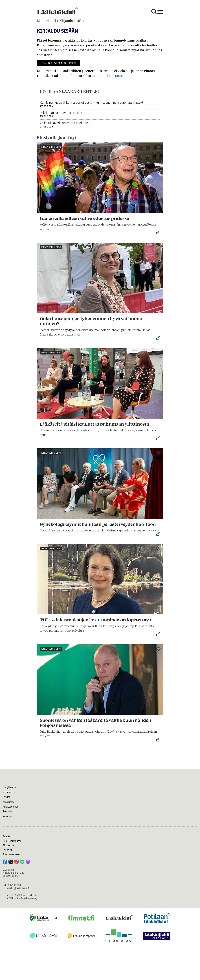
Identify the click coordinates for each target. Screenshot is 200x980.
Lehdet (6, 797)
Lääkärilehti (46, 21)
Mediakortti (9, 792)
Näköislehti (9, 802)
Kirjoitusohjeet (10, 807)
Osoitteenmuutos (12, 841)
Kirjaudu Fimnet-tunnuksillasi (59, 63)
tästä (119, 76)
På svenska (8, 845)
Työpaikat (8, 812)
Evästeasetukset (12, 854)
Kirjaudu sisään (72, 21)
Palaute (7, 836)
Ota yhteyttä (9, 787)
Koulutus (7, 816)
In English (8, 850)
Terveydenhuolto (51, 147)
